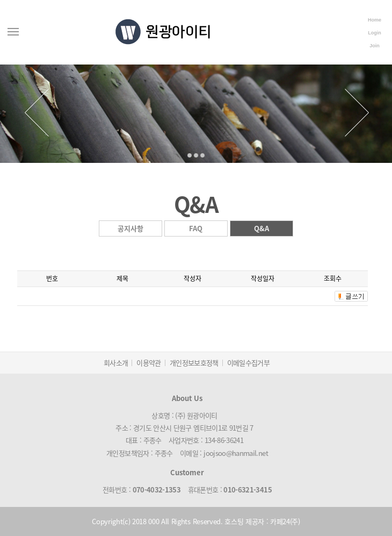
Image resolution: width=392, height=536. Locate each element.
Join (375, 46)
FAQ (196, 228)
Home (375, 20)
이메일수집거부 (248, 363)
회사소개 (116, 363)
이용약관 (148, 363)
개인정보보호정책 (194, 363)
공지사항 (130, 228)
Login (375, 33)
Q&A (262, 228)
